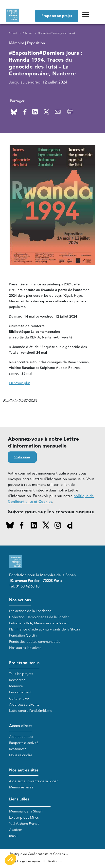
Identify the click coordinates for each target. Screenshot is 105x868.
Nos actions (20, 600)
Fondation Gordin (23, 636)
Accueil (13, 33)
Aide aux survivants (24, 705)
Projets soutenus (24, 663)
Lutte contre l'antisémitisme (31, 711)
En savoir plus (20, 383)
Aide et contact (21, 737)
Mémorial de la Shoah (26, 811)
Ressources (18, 749)
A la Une (27, 33)
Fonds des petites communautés (35, 642)
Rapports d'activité (24, 743)
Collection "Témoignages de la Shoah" (39, 617)
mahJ (13, 836)
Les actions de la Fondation (30, 611)
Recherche (17, 680)
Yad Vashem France (24, 824)
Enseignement (20, 692)
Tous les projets (21, 674)
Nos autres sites (24, 770)
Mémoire (16, 686)
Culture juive (19, 698)
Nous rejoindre (21, 755)
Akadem (16, 830)
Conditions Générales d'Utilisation (34, 861)
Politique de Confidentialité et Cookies (37, 854)
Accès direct (20, 726)
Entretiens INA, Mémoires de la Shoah (39, 623)
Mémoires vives (21, 787)
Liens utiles (19, 799)
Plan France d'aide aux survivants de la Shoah (44, 629)
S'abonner (22, 457)
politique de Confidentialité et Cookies (51, 499)
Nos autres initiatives (25, 648)
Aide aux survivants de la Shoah (34, 781)
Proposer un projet (57, 16)
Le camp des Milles (24, 818)
